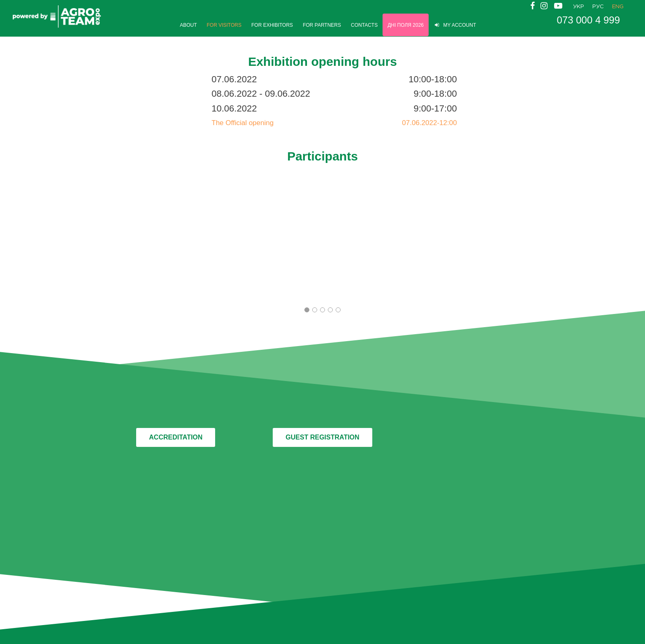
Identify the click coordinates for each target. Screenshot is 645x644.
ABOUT (188, 25)
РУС (598, 7)
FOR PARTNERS (322, 25)
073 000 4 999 (588, 20)
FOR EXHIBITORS (272, 25)
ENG (618, 7)
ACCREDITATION (176, 437)
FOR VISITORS (224, 25)
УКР (579, 7)
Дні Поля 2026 (406, 25)
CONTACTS (364, 25)
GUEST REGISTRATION (322, 437)
